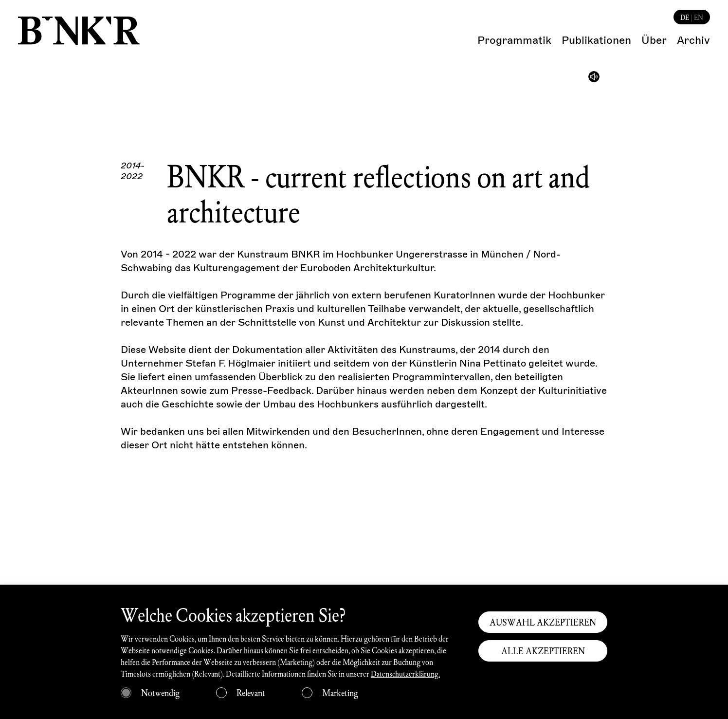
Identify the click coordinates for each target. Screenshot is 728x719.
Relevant (251, 693)
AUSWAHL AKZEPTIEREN (543, 622)
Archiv (693, 40)
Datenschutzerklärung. (405, 673)
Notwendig (160, 693)
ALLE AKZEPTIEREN (543, 651)
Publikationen (596, 40)
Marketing (340, 693)
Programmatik (514, 40)
